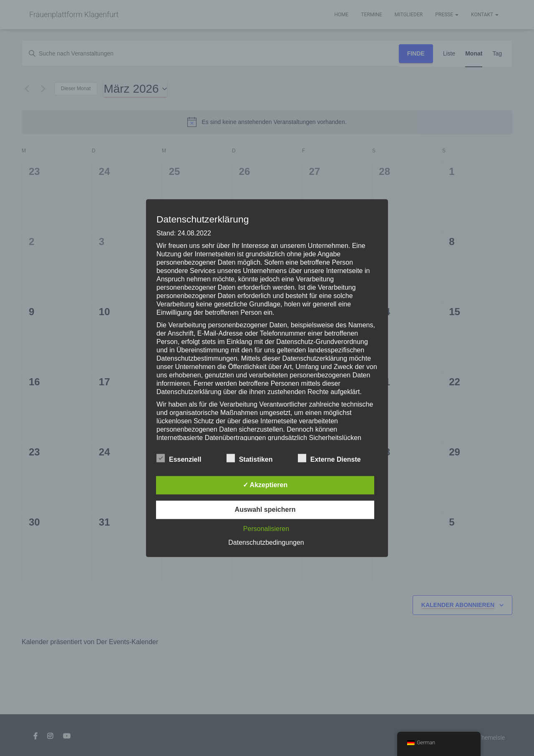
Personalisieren (266, 529)
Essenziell (179, 458)
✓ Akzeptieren (265, 485)
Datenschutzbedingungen (266, 542)
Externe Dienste (329, 458)
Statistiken (250, 458)
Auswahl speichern (265, 509)
